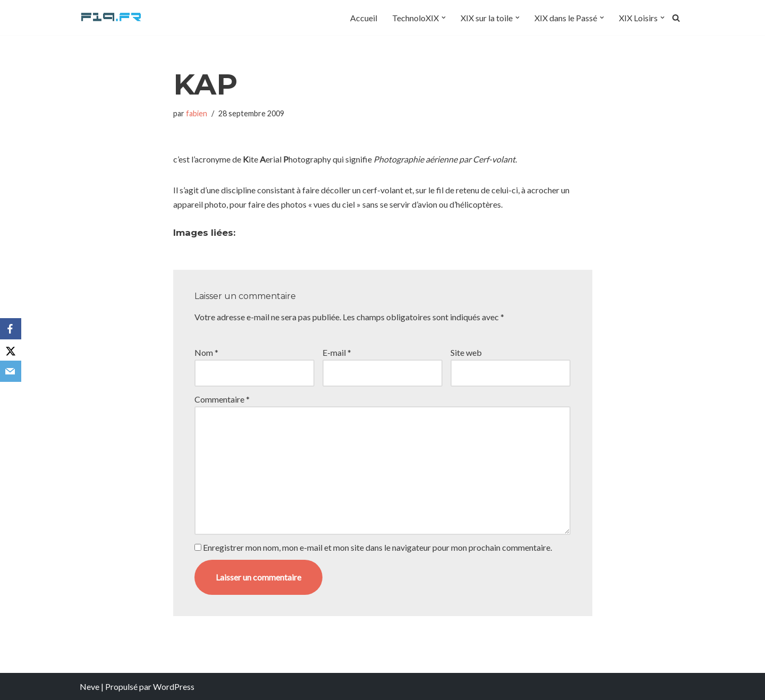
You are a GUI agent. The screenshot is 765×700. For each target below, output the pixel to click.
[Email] (11, 371)
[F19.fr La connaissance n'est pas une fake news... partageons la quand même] (112, 18)
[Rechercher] (676, 18)
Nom (206, 352)
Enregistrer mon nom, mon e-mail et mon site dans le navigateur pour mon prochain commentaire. (377, 547)
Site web (466, 352)
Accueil (364, 18)
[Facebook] (11, 329)
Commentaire (222, 399)
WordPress (174, 686)
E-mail (337, 352)
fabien (197, 113)
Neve (90, 686)
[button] (444, 18)
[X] (11, 350)
